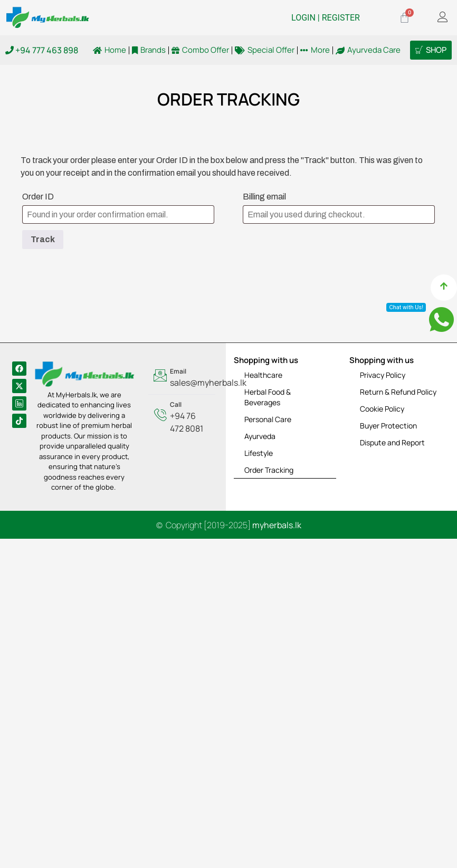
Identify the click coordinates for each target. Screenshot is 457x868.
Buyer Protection (388, 426)
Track (43, 239)
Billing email (264, 197)
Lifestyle (259, 453)
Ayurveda (260, 436)
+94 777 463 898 (42, 50)
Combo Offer (200, 50)
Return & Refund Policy (398, 392)
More (315, 50)
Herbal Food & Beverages (268, 397)
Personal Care (268, 419)
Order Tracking (269, 470)
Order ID (38, 197)
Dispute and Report (392, 442)
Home (110, 50)
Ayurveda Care (368, 50)
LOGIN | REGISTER (326, 18)
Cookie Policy (382, 409)
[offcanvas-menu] (443, 18)
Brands (149, 50)
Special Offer (265, 50)
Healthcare (263, 375)
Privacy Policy (383, 375)
